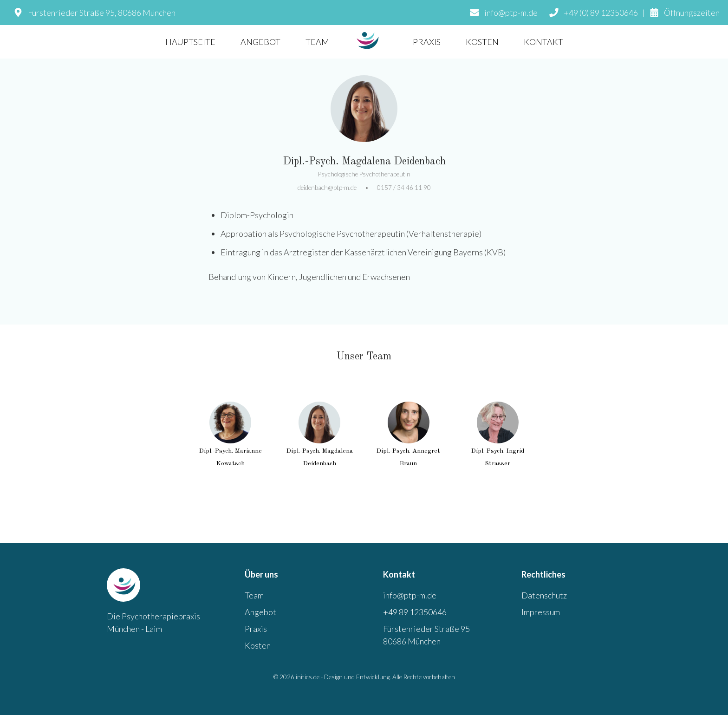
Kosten (258, 645)
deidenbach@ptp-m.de (327, 188)
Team (254, 595)
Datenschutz (544, 595)
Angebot (260, 612)
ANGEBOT (260, 42)
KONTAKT (543, 42)
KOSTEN (482, 42)
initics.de (308, 677)
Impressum (541, 612)
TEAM (317, 42)
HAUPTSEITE (190, 42)
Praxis (256, 629)
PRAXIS (427, 42)
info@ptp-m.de (410, 595)
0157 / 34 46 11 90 (404, 188)
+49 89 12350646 (415, 612)
